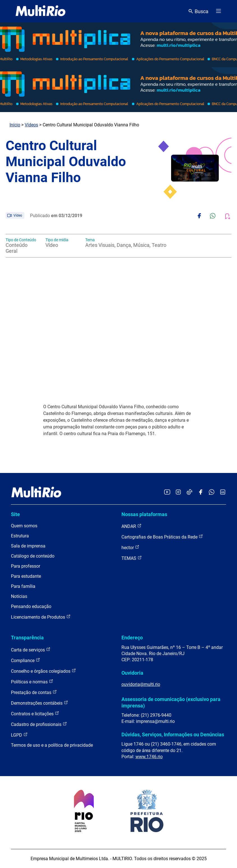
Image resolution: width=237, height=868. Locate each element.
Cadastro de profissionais (39, 724)
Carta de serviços (31, 650)
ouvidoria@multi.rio (141, 684)
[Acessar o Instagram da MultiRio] (178, 492)
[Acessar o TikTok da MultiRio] (189, 492)
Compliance (26, 660)
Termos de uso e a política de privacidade (52, 745)
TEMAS (132, 558)
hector (130, 547)
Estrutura (20, 536)
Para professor (26, 566)
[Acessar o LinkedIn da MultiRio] (223, 492)
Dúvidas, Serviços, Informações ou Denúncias (173, 734)
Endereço (132, 638)
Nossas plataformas (144, 514)
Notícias (19, 596)
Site (15, 514)
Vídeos (31, 125)
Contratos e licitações (35, 713)
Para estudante (26, 576)
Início (15, 125)
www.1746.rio (149, 757)
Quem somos (24, 526)
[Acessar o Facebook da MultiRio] (201, 492)
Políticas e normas (32, 682)
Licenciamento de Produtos (41, 617)
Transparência (27, 638)
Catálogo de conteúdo (33, 556)
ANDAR (132, 526)
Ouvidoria (132, 673)
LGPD (19, 735)
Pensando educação (31, 606)
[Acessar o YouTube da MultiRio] (167, 492)
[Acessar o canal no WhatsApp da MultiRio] (212, 492)
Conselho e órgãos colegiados (43, 671)
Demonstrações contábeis (40, 703)
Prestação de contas (34, 692)
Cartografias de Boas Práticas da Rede (162, 537)
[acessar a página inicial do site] (41, 11)
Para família (23, 586)
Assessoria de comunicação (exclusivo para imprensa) (171, 702)
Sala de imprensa (28, 546)
